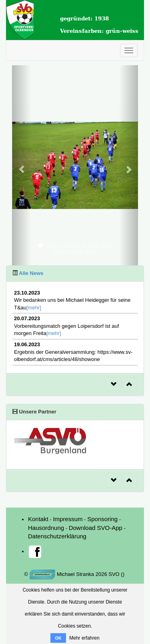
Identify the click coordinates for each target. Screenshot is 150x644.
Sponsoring (102, 519)
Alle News (31, 273)
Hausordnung (46, 528)
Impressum (68, 519)
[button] (21, 165)
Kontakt (38, 519)
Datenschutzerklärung (57, 536)
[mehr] (34, 308)
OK (58, 638)
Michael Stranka (62, 574)
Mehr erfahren (84, 638)
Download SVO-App (96, 528)
